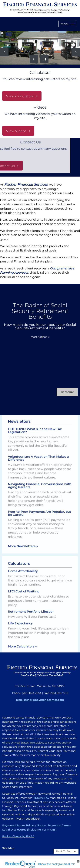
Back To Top (66, 851)
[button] (67, 24)
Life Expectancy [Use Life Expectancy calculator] (20, 626)
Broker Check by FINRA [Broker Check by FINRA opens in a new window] (18, 836)
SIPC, (45, 798)
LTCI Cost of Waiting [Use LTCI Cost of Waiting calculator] (24, 594)
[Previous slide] (4, 52)
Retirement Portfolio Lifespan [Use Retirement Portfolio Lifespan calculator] (31, 615)
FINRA (37, 798)
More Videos (40, 337)
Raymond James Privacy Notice (24, 825)
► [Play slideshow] (34, 59)
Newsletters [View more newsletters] (19, 418)
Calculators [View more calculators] (19, 566)
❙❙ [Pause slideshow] (44, 59)
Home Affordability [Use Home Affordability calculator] (23, 574)
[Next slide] (76, 52)
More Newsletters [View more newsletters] (23, 543)
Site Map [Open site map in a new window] (8, 848)
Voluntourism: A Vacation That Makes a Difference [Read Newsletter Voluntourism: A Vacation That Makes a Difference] (38, 455)
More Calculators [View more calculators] (22, 649)
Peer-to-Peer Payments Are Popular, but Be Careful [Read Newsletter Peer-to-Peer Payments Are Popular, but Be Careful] (40, 510)
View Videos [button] (16, 131)
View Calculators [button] (20, 96)
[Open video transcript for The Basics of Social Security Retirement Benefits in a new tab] (67, 392)
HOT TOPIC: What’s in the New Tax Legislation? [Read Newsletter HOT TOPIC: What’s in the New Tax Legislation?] (35, 427)
